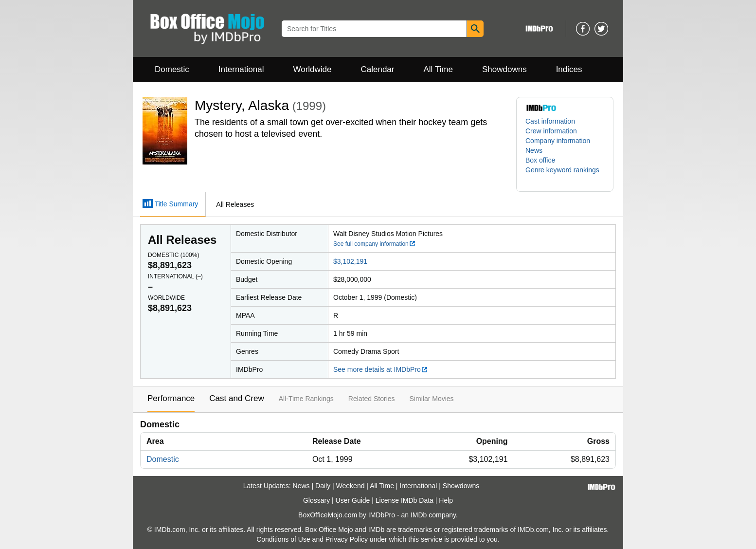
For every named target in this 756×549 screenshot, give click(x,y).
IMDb (419, 515)
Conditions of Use (283, 539)
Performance (171, 398)
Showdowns (504, 69)
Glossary (316, 500)
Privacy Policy (347, 539)
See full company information (375, 244)
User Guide (353, 500)
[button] (565, 175)
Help (446, 500)
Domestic (172, 69)
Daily (323, 486)
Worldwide (312, 69)
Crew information (551, 131)
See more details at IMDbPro (381, 369)
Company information (558, 141)
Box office (540, 160)
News (534, 150)
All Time (438, 69)
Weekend (351, 486)
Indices (569, 69)
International (241, 69)
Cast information (550, 121)
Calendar (378, 69)
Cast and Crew (236, 398)
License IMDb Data (405, 500)
